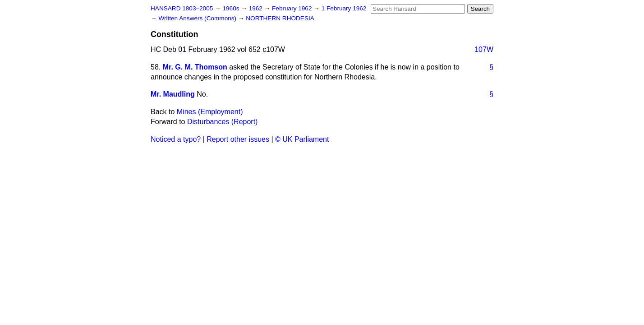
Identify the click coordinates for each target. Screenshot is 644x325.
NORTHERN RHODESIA (280, 18)
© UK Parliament (302, 139)
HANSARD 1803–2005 (182, 8)
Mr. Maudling (173, 94)
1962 (257, 8)
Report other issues (238, 139)
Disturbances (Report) (223, 122)
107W (484, 49)
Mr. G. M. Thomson (195, 67)
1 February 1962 (344, 8)
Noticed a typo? (176, 139)
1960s (232, 8)
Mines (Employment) (210, 112)
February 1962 (293, 8)
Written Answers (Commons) (198, 18)
